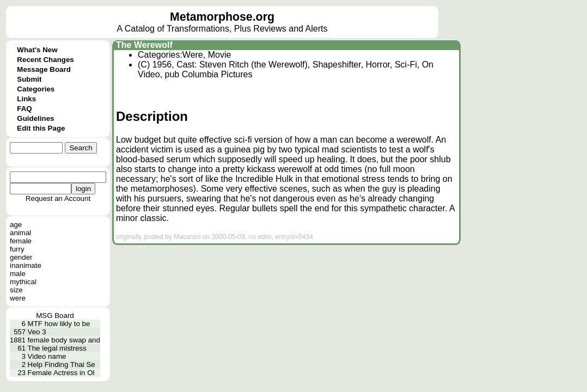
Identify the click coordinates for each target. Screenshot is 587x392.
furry (17, 249)
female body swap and (64, 340)
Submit (29, 79)
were (18, 298)
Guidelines (35, 118)
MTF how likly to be (59, 324)
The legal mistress (57, 348)
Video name (47, 356)
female (21, 241)
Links (26, 99)
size (16, 290)
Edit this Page (41, 128)
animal (20, 233)
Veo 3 (37, 332)
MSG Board (55, 316)
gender (21, 257)
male (18, 274)
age (16, 225)
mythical (23, 282)
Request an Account (58, 198)
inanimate (26, 265)
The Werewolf (144, 45)
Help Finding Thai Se (62, 365)
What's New (37, 50)
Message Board (44, 69)
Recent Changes (45, 60)
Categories (36, 89)
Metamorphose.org (222, 17)
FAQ (24, 109)
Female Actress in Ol (61, 373)
